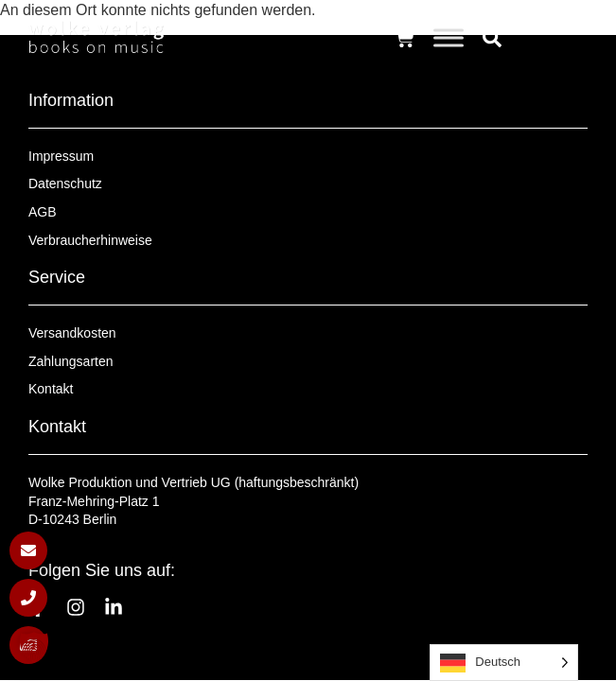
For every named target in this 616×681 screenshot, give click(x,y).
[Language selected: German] (504, 663)
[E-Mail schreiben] (28, 550)
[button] (34, 647)
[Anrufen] (28, 598)
